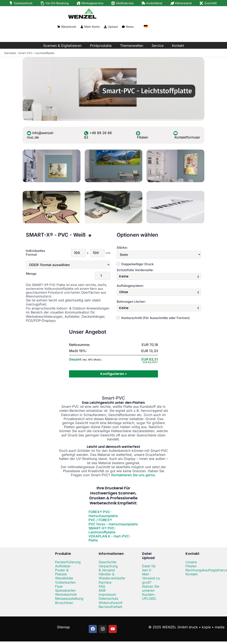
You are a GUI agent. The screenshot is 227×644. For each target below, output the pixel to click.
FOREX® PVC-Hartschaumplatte (103, 514)
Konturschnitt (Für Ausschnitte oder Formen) (153, 318)
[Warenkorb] (59, 27)
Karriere (105, 582)
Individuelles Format (35, 253)
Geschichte (107, 562)
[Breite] (79, 253)
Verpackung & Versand (108, 568)
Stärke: (122, 248)
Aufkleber (63, 566)
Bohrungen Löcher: (131, 302)
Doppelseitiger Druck (135, 264)
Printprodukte (101, 46)
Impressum (107, 594)
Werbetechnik (66, 594)
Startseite (10, 53)
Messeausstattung (69, 598)
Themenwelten (132, 46)
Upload (113, 27)
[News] (123, 27)
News (130, 27)
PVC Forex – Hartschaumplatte (113, 524)
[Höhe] (97, 253)
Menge (31, 274)
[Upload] (105, 27)
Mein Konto (92, 27)
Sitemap (63, 627)
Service (158, 46)
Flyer (59, 586)
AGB (102, 590)
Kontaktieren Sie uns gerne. (134, 475)
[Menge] (103, 276)
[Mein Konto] (82, 27)
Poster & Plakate (62, 572)
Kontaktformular (187, 137)
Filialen (143, 137)
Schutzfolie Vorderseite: (135, 270)
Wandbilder (64, 578)
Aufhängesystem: (130, 286)
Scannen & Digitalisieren (62, 46)
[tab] (159, 276)
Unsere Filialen (191, 564)
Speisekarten (65, 590)
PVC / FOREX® (100, 520)
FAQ (102, 586)
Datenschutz (109, 598)
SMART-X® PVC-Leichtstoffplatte (102, 530)
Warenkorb (69, 27)
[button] (159, 276)
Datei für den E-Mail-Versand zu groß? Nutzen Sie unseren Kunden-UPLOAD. (151, 582)
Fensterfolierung (68, 562)
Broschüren (64, 603)
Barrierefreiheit (110, 607)
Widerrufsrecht (111, 603)
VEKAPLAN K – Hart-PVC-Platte (110, 538)
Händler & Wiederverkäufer (112, 576)
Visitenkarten (65, 582)
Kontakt (178, 46)
